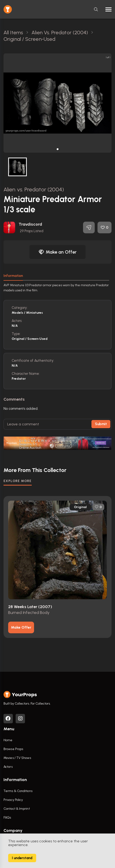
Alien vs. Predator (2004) (34, 189)
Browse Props (13, 749)
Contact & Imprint (17, 809)
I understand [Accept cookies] (22, 858)
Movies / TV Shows (17, 758)
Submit (101, 424)
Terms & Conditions (18, 791)
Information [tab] (13, 276)
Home (8, 740)
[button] (58, 149)
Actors (8, 767)
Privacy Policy (13, 800)
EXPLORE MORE (18, 481)
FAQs (7, 818)
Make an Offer (58, 252)
